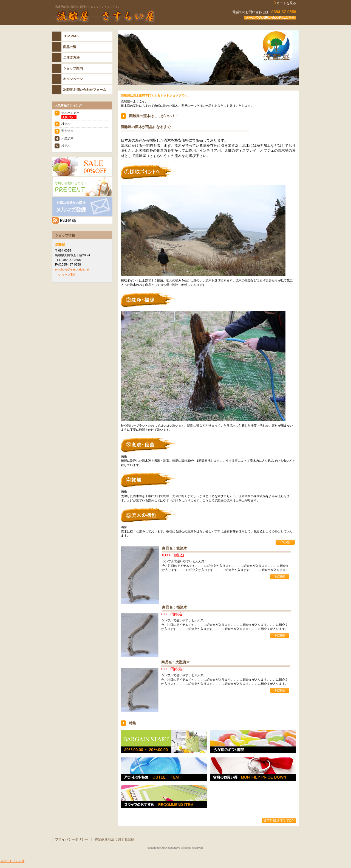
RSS (82, 220)
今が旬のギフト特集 (253, 742)
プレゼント (82, 187)
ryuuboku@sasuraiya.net (72, 269)
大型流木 (67, 138)
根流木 (66, 146)
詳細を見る (285, 542)
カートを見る (286, 3)
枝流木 (66, 124)
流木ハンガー (70, 113)
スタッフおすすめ (164, 797)
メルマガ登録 (82, 207)
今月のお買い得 (253, 769)
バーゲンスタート (164, 742)
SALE (82, 167)
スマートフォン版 (12, 861)
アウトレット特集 (164, 769)
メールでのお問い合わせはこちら (270, 18)
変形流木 (67, 131)
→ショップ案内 (66, 275)
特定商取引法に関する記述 (114, 839)
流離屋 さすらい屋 (121, 16)
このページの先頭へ (279, 821)
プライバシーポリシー (72, 839)
